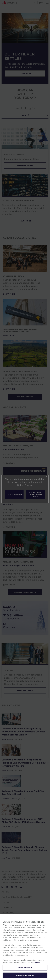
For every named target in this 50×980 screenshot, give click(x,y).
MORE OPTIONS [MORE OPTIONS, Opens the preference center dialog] (25, 971)
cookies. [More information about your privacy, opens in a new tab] (37, 966)
